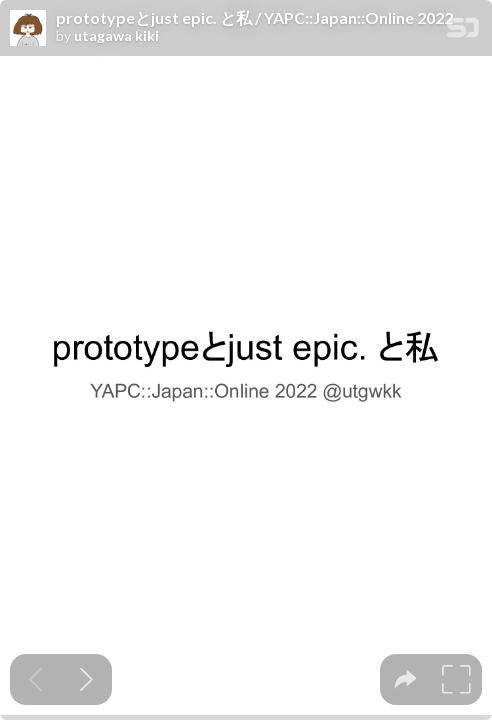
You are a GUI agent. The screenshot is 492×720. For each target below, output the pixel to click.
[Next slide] (86, 679)
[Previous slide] (35, 679)
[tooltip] (405, 679)
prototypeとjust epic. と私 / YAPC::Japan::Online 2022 (254, 18)
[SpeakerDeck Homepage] (463, 31)
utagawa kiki (116, 36)
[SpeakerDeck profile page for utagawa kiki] (28, 29)
